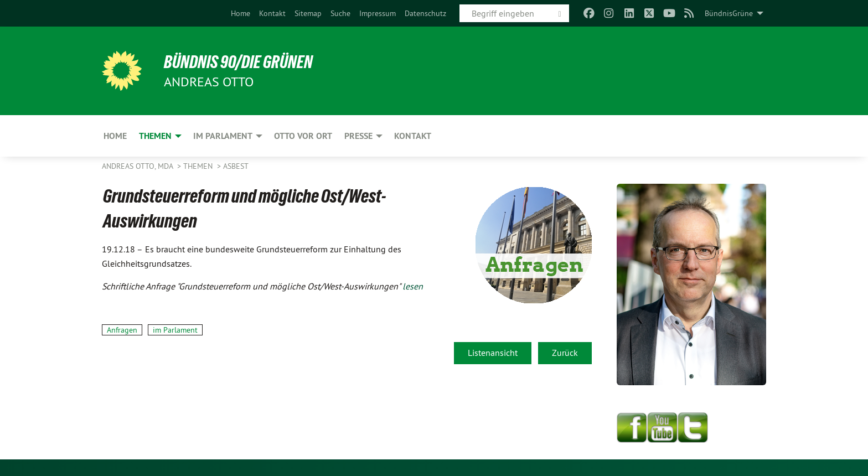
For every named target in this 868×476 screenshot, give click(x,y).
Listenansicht (493, 353)
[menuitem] (241, 13)
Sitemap (308, 13)
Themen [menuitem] (155, 136)
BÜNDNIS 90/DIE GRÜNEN (238, 62)
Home (241, 13)
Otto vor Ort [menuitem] (303, 136)
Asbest (236, 166)
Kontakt (272, 13)
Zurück (565, 353)
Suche (340, 13)
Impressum (378, 13)
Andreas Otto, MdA (138, 166)
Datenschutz (425, 13)
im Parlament (175, 330)
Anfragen (122, 330)
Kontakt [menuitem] (413, 136)
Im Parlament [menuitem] (223, 136)
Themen (199, 166)
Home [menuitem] (115, 136)
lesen (413, 286)
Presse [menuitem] (358, 136)
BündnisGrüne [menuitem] (729, 13)
